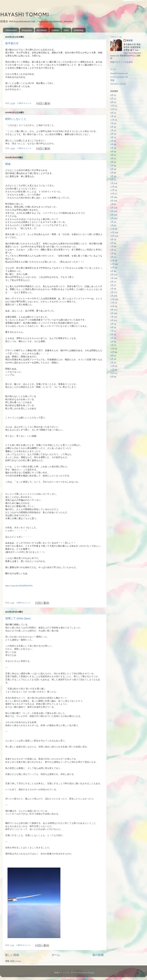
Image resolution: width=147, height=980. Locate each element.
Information (11, 30)
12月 (112, 187)
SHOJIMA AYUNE (118, 84)
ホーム (56, 955)
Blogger (91, 973)
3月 (112, 137)
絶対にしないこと (16, 119)
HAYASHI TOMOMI (24, 14)
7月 (112, 123)
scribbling (79, 30)
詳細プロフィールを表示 (122, 62)
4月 (112, 102)
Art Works (42, 30)
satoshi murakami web (119, 77)
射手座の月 (12, 43)
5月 (112, 130)
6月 (112, 127)
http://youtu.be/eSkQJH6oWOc (19, 586)
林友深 (130, 40)
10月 (112, 109)
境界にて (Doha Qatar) (18, 618)
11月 (112, 106)
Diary (66, 30)
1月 (112, 116)
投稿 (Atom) (16, 961)
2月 (112, 180)
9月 (112, 113)
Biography (27, 30)
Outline (55, 30)
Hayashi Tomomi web (119, 73)
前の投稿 (98, 955)
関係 (8, 164)
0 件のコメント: (25, 103)
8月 (112, 95)
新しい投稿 (12, 955)
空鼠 (112, 80)
